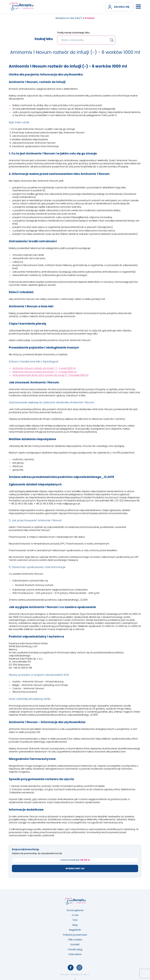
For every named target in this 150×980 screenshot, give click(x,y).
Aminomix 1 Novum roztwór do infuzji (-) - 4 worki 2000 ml (44, 372)
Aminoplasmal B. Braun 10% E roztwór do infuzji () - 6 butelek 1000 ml (50, 375)
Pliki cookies (75, 940)
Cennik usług (75, 949)
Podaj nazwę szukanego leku (73, 33)
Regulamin (75, 930)
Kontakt (75, 944)
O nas (75, 915)
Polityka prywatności (75, 935)
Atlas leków (75, 954)
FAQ (75, 920)
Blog (75, 925)
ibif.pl (87, 975)
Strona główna (75, 910)
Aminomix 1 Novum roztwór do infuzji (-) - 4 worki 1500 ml (44, 368)
